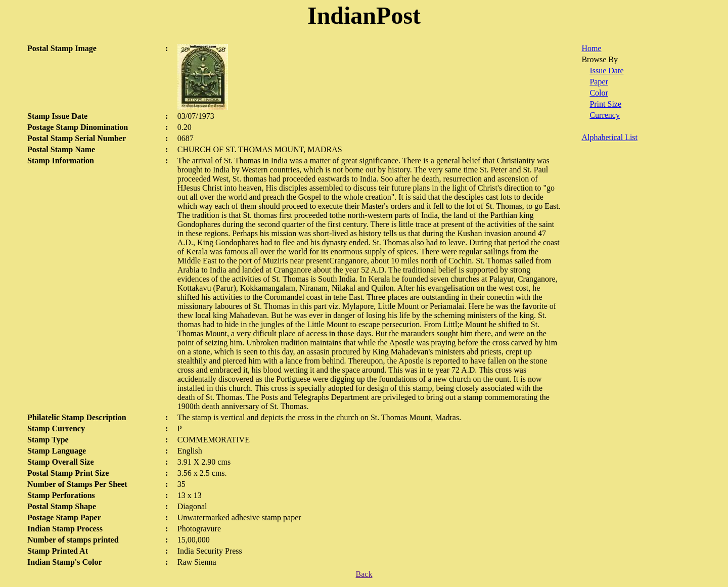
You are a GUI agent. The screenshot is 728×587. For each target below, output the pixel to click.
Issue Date (606, 71)
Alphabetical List (609, 137)
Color (599, 93)
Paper (599, 82)
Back (364, 574)
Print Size (605, 104)
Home (591, 48)
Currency (605, 115)
